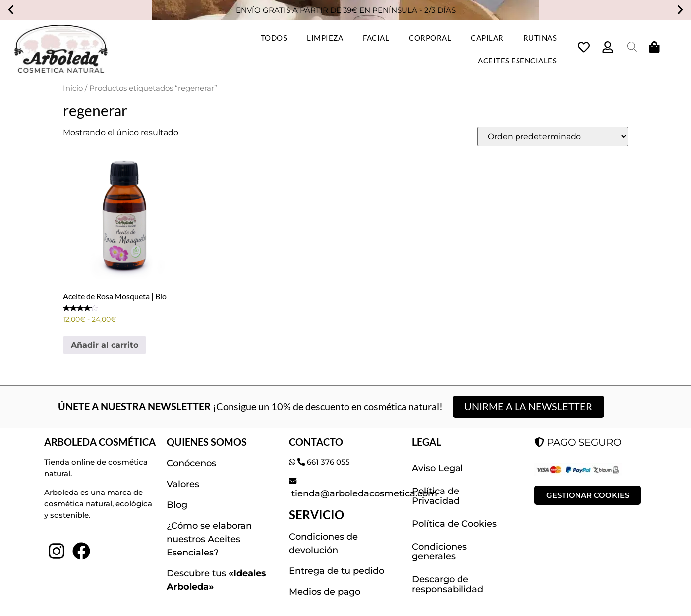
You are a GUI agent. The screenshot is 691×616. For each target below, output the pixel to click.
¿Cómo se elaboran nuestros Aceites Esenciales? (209, 539)
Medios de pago (325, 592)
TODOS (274, 38)
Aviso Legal (437, 468)
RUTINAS (540, 38)
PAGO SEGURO (578, 442)
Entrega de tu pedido (337, 571)
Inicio (73, 88)
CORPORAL (430, 38)
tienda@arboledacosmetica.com (363, 493)
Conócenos (191, 463)
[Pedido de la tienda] (553, 137)
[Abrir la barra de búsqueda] (632, 47)
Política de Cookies (454, 524)
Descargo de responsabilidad (448, 584)
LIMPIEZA (325, 38)
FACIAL (376, 38)
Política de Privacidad (436, 496)
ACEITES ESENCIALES (517, 61)
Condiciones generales (439, 552)
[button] (11, 10)
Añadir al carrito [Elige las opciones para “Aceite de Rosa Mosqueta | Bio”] (105, 345)
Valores (183, 484)
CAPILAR (487, 38)
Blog (177, 505)
